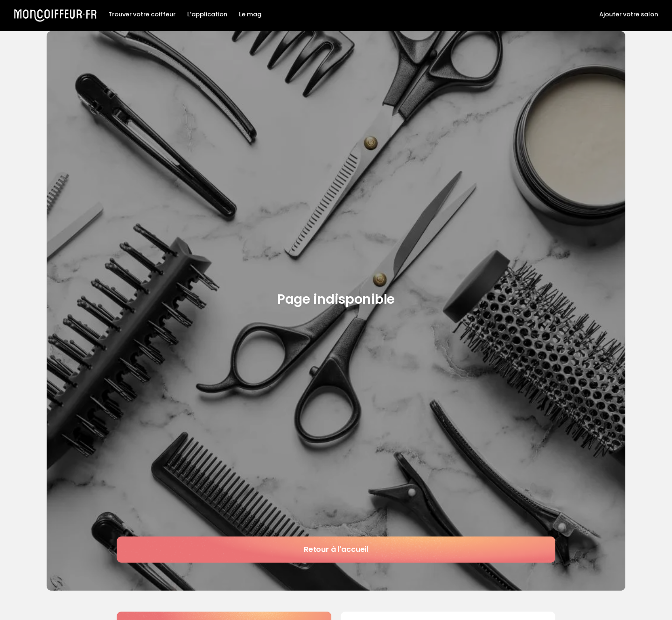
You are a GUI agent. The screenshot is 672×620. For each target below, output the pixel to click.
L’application (207, 14)
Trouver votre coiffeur (142, 14)
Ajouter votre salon (629, 14)
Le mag (250, 14)
